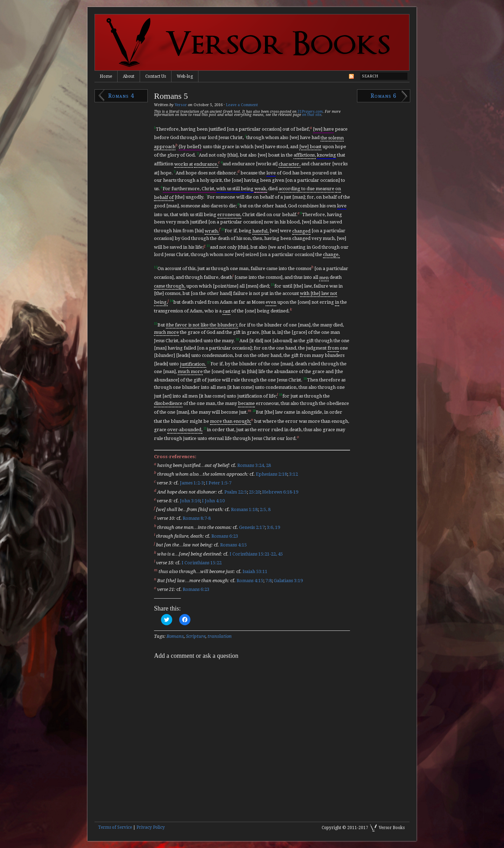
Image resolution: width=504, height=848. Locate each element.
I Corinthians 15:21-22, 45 (256, 554)
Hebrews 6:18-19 (280, 492)
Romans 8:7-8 (197, 519)
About (129, 76)
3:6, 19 (273, 527)
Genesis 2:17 (252, 527)
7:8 (268, 581)
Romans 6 (384, 96)
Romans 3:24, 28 (254, 465)
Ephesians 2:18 (271, 474)
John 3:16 (190, 501)
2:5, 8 (265, 509)
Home (106, 76)
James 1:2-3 (192, 483)
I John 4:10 (213, 501)
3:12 (293, 474)
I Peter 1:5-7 (219, 483)
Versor (181, 105)
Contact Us (156, 76)
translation (220, 636)
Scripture (196, 636)
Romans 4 (121, 96)
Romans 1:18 (244, 509)
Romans (175, 636)
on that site (312, 115)
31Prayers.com (310, 112)
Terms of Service (115, 827)
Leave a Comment (242, 105)
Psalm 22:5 (236, 492)
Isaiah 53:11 (255, 572)
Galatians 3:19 (288, 581)
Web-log (185, 76)
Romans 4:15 (233, 545)
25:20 (254, 492)
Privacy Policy (151, 827)
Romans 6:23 (225, 536)
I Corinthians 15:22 (202, 563)
